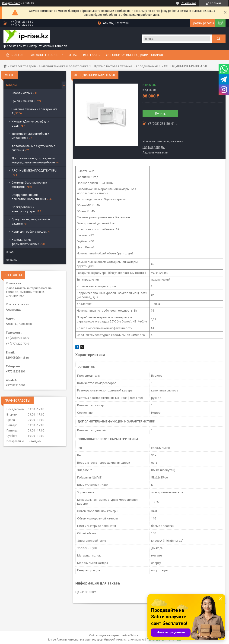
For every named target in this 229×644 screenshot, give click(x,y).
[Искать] (219, 39)
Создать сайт (11, 3)
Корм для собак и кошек (29, 232)
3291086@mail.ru (17, 358)
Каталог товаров (44, 55)
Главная (18, 55)
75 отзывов (189, 3)
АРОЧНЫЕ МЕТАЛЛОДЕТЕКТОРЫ (34, 170)
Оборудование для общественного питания (29, 197)
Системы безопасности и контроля (29, 185)
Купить (160, 113)
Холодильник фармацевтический (25, 242)
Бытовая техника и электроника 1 (65, 66)
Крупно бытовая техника (113, 66)
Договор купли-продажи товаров (134, 55)
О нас (73, 55)
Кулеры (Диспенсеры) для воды (30, 123)
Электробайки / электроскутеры (24, 209)
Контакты (92, 55)
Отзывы (12, 260)
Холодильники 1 (148, 66)
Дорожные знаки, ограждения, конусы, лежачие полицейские (33, 160)
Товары (11, 85)
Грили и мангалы (23, 101)
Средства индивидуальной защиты (31, 221)
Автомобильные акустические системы (33, 148)
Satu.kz (135, 635)
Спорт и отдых (22, 93)
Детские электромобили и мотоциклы (30, 136)
